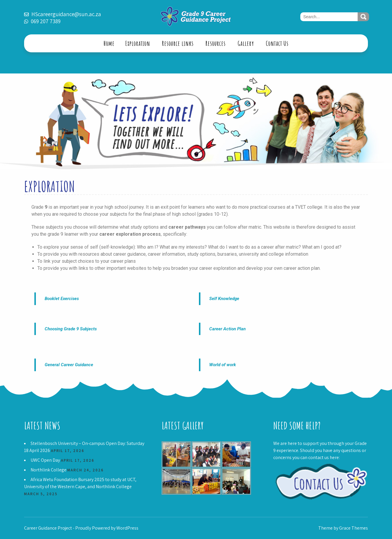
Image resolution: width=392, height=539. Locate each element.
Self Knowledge (224, 299)
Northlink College (48, 470)
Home (109, 43)
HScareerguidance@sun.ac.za (66, 14)
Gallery (246, 43)
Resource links (178, 43)
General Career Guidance (69, 365)
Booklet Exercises (62, 299)
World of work (223, 365)
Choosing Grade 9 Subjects (71, 329)
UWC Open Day (45, 460)
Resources (216, 43)
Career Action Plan (227, 329)
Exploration (138, 43)
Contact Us (277, 43)
